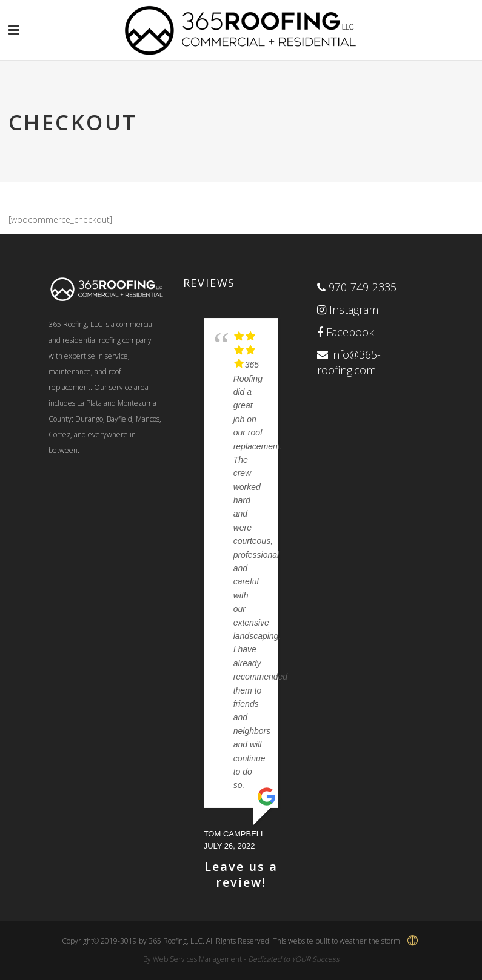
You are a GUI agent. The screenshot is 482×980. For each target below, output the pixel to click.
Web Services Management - (246, 959)
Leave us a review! (241, 874)
